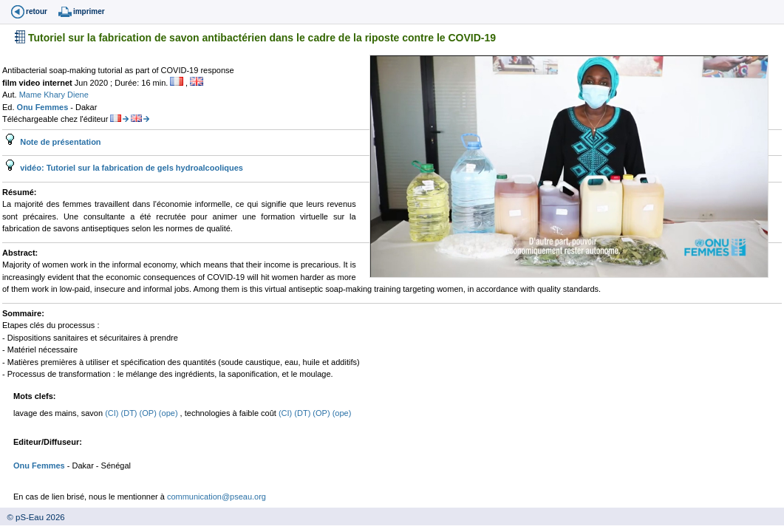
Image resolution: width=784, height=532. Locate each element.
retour (37, 11)
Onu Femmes (44, 107)
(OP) (149, 413)
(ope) (170, 413)
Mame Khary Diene (54, 95)
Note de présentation (59, 142)
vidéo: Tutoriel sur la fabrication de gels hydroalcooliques (130, 168)
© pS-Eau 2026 (33, 517)
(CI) (113, 413)
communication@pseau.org (217, 497)
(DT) (130, 413)
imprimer (89, 11)
